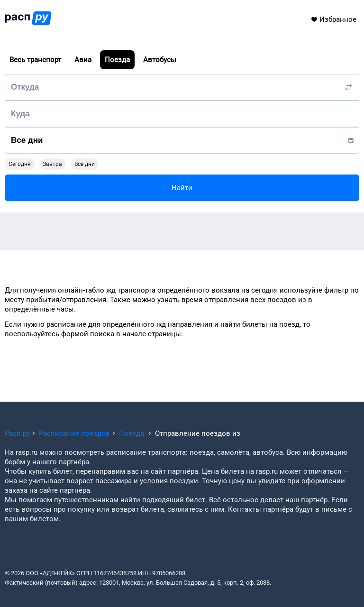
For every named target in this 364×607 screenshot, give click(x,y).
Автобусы (160, 60)
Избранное (333, 19)
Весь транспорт (35, 60)
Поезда (117, 60)
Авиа (83, 60)
